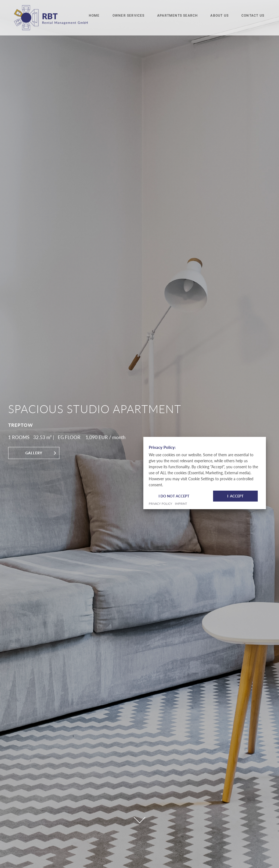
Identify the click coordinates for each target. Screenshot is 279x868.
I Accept (235, 281)
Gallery (34, 453)
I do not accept (174, 281)
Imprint (181, 288)
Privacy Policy (160, 288)
